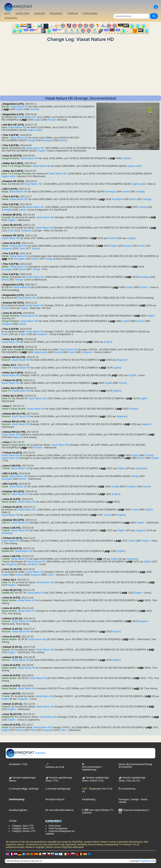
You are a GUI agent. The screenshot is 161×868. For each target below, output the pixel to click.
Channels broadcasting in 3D (134, 812)
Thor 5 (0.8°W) (11, 135)
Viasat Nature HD (19, 107)
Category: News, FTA (23, 828)
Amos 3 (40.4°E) (12, 466)
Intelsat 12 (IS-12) (13, 619)
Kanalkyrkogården (18, 810)
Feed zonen (55, 826)
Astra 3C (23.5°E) (12, 156)
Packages (124, 799)
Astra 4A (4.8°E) (12, 243)
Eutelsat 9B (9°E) (12, 215)
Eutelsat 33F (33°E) (13, 181)
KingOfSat (145, 861)
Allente (5, 138)
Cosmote (6, 217)
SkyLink (6, 228)
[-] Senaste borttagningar (58, 789)
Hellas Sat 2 (9, 365)
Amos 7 (7, 406)
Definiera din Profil (55, 766)
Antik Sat (6, 350)
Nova (4, 127)
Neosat (5, 107)
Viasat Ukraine (18, 409)
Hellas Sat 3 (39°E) (13, 163)
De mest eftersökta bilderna (60, 810)
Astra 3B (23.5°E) (12, 225)
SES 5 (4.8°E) (10, 189)
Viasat (5, 192)
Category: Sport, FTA (23, 826)
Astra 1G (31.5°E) (12, 569)
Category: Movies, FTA (24, 831)
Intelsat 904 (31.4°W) (14, 357)
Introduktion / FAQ (18, 764)
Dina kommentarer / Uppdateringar (92, 767)
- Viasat (143, 799)
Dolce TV (6, 166)
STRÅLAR (73, 14)
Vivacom (6, 360)
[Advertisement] (80, 69)
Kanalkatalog (89, 799)
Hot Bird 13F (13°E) (13, 125)
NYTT (8, 14)
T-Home (6, 468)
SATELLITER (22, 14)
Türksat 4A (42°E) (13, 380)
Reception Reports (55, 799)
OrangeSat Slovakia (24, 350)
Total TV (6, 494)
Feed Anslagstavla (58, 828)
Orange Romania (10, 158)
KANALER (39, 14)
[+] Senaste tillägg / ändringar (24, 789)
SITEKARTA (11, 18)
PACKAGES (56, 14)
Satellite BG (8, 551)
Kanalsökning (127, 789)
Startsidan (26, 753)
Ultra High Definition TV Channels (98, 811)
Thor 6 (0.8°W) (11, 145)
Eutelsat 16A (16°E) (13, 347)
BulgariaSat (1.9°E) (13, 104)
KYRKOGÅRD (90, 14)
